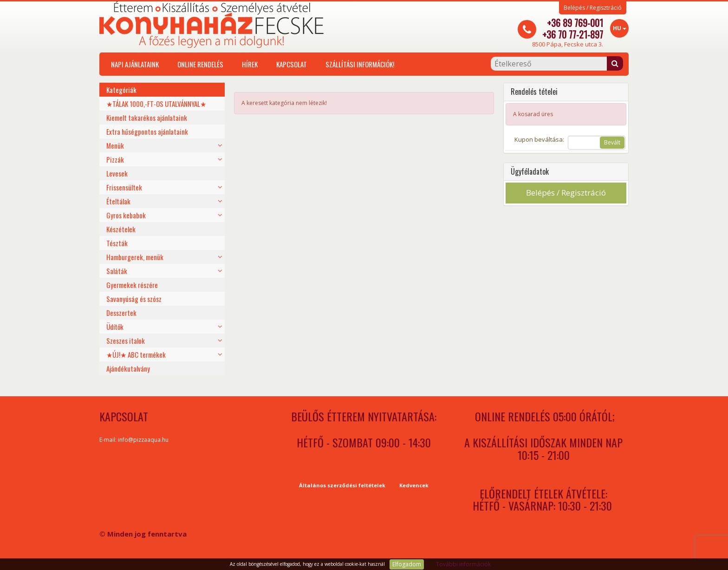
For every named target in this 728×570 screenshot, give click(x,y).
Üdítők (115, 327)
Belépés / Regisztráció (593, 8)
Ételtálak (118, 201)
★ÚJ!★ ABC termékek (136, 354)
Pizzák (115, 159)
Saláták (117, 271)
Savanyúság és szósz (134, 299)
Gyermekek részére (132, 285)
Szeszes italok (126, 341)
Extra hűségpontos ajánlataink (147, 131)
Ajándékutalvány (128, 368)
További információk (463, 564)
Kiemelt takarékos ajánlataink (147, 118)
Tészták (117, 243)
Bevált (612, 142)
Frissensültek (124, 187)
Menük (115, 145)
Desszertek (121, 313)
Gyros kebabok (126, 215)
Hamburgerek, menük (135, 257)
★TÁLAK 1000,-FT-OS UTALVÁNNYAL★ (156, 104)
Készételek (121, 229)
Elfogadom (407, 564)
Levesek (117, 173)
